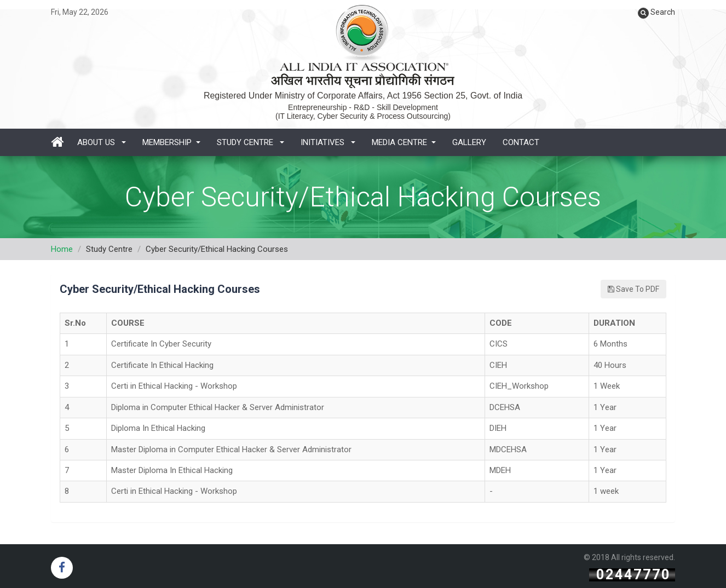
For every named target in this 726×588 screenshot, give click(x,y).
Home (62, 249)
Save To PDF (633, 289)
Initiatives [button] (328, 142)
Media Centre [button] (404, 142)
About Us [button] (102, 142)
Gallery (469, 142)
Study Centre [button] (250, 142)
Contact (521, 142)
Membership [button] (171, 142)
